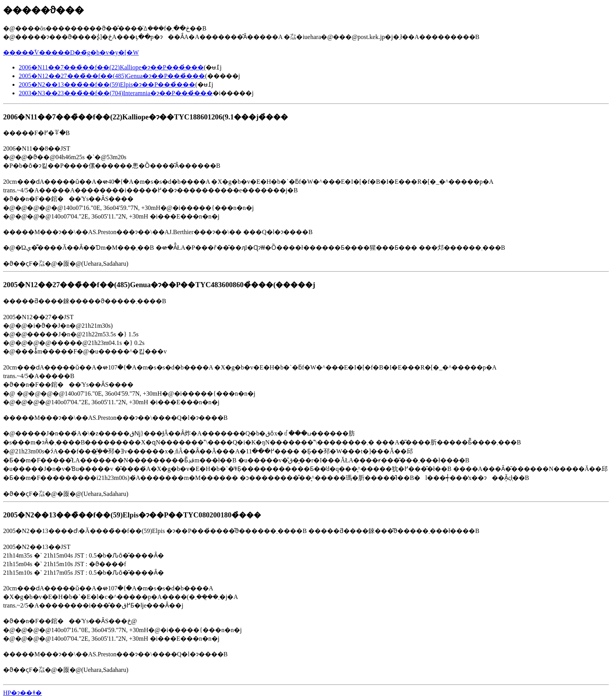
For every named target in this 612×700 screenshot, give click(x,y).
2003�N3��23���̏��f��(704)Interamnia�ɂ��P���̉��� (116, 93)
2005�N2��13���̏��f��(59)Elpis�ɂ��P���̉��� (107, 84)
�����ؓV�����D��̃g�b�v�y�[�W (71, 52)
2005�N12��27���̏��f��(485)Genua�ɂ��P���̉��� (112, 76)
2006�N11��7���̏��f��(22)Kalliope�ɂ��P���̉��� (111, 67)
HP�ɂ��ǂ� (22, 693)
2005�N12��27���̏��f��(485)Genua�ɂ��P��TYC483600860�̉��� (138, 285)
